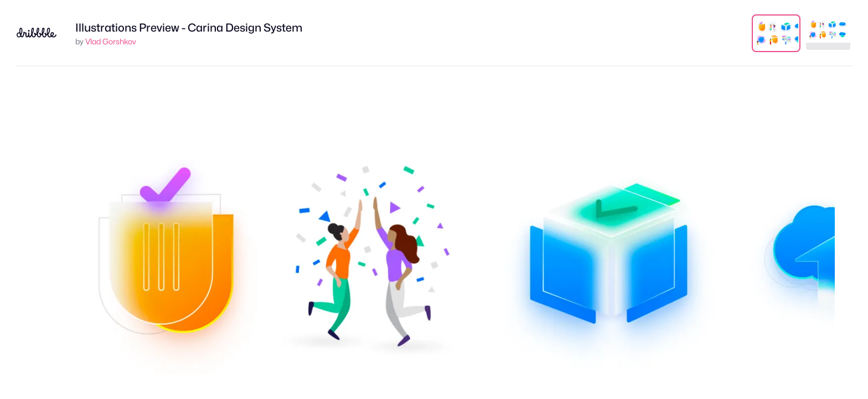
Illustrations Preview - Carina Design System (189, 28)
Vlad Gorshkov (111, 41)
